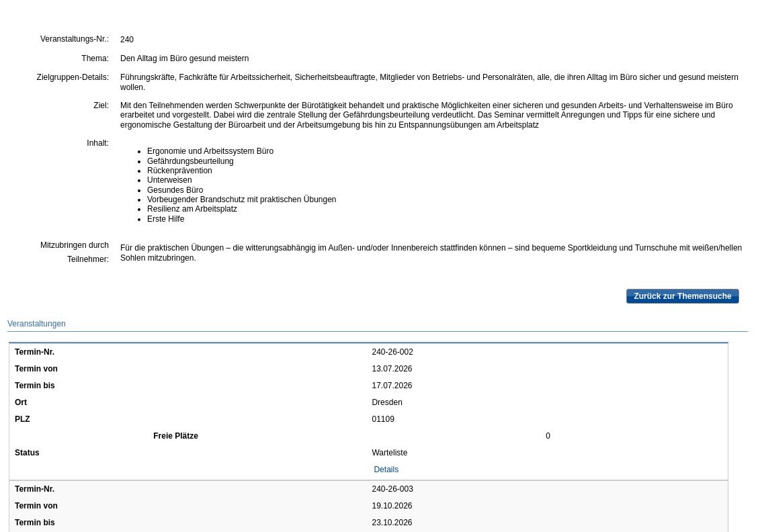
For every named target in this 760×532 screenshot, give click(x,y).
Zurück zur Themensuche (682, 296)
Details (386, 470)
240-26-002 (392, 352)
